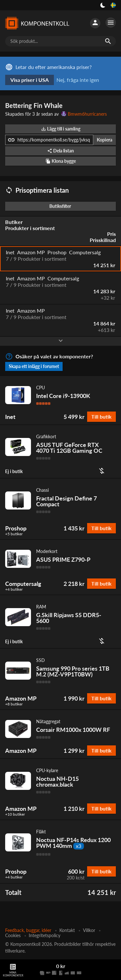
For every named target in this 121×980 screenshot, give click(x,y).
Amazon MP (21, 698)
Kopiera (105, 140)
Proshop (16, 528)
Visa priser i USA (30, 80)
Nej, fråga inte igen (78, 80)
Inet (10, 417)
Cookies (13, 935)
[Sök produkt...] (60, 41)
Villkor (89, 930)
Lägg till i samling (61, 129)
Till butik (101, 417)
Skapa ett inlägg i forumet (34, 366)
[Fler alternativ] (111, 23)
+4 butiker (14, 589)
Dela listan (60, 151)
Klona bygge (61, 161)
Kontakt (67, 930)
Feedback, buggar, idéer (28, 930)
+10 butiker (15, 814)
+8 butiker (14, 704)
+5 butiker (14, 534)
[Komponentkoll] (37, 23)
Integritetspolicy (45, 935)
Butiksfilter (62, 206)
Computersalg (23, 584)
